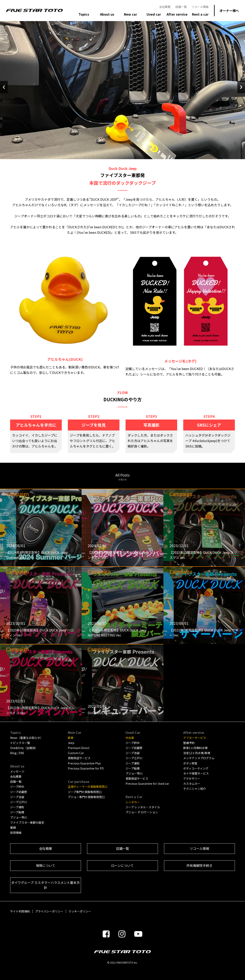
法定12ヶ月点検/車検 (197, 753)
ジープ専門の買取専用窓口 (85, 792)
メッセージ (17, 771)
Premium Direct (79, 748)
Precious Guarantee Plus (84, 763)
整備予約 (189, 743)
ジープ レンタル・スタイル (143, 807)
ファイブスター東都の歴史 (27, 822)
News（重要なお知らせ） (27, 738)
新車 (71, 738)
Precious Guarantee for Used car (147, 784)
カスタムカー (192, 784)
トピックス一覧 (20, 743)
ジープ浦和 (17, 807)
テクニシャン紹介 (195, 789)
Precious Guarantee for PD (86, 768)
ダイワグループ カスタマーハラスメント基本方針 (45, 885)
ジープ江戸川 (19, 802)
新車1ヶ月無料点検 (195, 748)
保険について (46, 865)
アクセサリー (192, 778)
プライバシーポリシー (49, 911)
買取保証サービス (79, 758)
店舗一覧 (181, 7)
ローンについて (122, 865)
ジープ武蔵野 (19, 792)
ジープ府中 (17, 787)
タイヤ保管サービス (196, 773)
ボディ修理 (190, 763)
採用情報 (16, 833)
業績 (13, 828)
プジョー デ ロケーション (142, 812)
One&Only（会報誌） (24, 748)
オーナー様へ (229, 11)
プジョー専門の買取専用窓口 (86, 797)
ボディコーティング (196, 768)
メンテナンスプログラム (199, 758)
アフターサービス (195, 738)
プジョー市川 (19, 817)
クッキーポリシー (80, 911)
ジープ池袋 (17, 797)
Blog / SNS (17, 753)
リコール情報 (200, 7)
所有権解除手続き (199, 865)
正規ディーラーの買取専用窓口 (88, 787)
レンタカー (133, 802)
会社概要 (165, 7)
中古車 (130, 738)
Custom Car (76, 753)
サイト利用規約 (20, 911)
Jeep (71, 743)
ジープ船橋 (17, 812)
